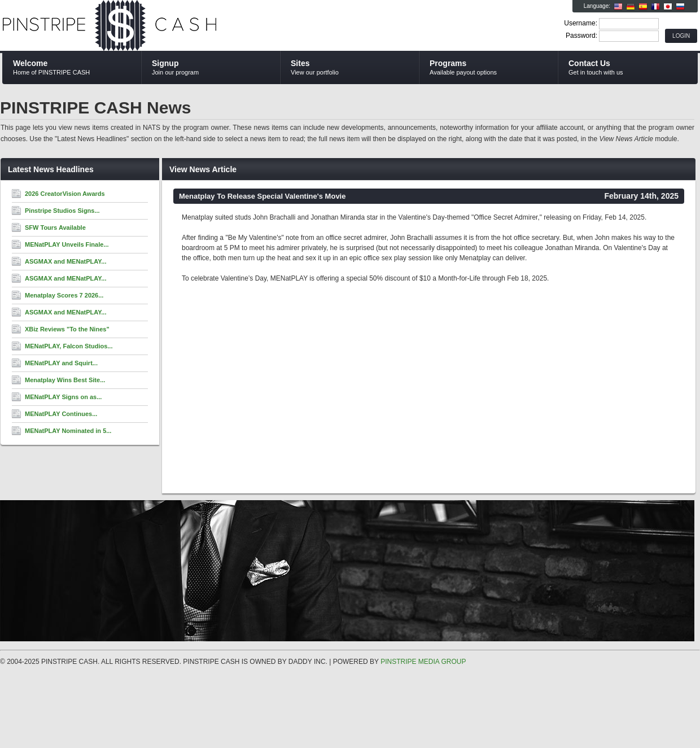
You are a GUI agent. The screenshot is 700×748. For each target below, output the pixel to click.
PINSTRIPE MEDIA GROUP (423, 662)
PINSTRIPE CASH (137, 26)
